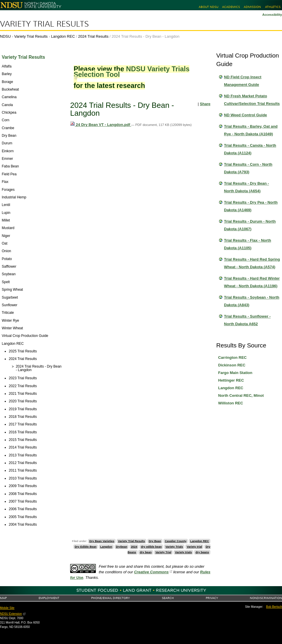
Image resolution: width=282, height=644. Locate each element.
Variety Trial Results (44, 24)
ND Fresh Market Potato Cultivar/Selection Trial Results (252, 100)
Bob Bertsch (274, 607)
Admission (252, 7)
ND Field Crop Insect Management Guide (243, 81)
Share (205, 104)
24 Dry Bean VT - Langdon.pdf (101, 125)
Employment (49, 598)
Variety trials (184, 552)
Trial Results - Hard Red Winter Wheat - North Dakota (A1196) (252, 282)
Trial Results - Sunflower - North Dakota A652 (248, 320)
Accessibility (272, 15)
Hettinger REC (231, 380)
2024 (134, 547)
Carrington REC (233, 358)
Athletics (273, 7)
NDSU (5, 36)
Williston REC (231, 403)
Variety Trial (163, 552)
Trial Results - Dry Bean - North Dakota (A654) (247, 187)
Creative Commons (151, 572)
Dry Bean (155, 541)
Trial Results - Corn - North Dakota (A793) (248, 168)
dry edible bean (151, 547)
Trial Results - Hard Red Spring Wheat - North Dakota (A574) (252, 263)
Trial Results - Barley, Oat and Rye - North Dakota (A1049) (251, 130)
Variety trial (194, 547)
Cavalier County (176, 541)
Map (3, 598)
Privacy (212, 598)
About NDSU (209, 7)
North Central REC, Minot (241, 395)
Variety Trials (174, 547)
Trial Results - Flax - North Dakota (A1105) (248, 244)
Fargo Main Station (235, 373)
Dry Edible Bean (86, 547)
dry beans (202, 552)
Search (168, 598)
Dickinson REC (232, 365)
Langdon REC (63, 36)
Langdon (106, 547)
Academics (231, 7)
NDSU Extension (11, 614)
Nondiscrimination (266, 598)
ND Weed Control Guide (246, 115)
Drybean (121, 547)
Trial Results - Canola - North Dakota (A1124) (250, 149)
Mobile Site (7, 608)
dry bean (146, 552)
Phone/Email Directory (110, 598)
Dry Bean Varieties (102, 541)
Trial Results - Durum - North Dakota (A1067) (250, 225)
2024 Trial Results (93, 36)
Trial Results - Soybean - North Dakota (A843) (252, 301)
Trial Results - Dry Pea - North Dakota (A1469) (251, 206)
